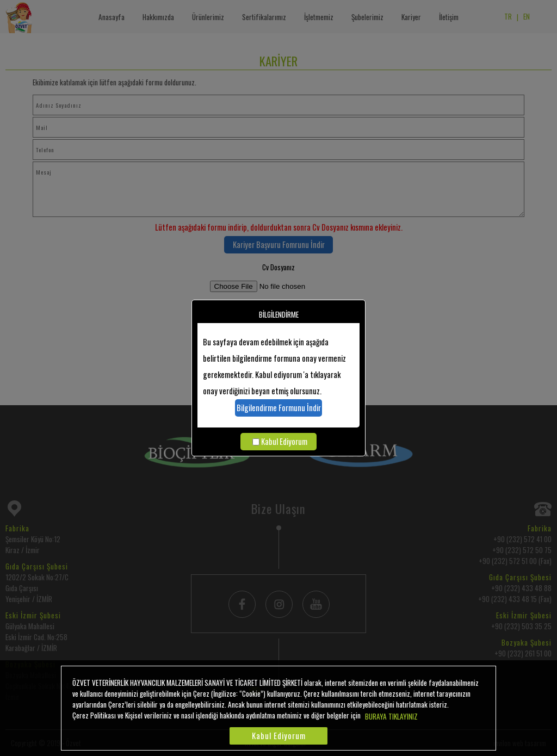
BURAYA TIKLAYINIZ (391, 716)
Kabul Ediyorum (284, 441)
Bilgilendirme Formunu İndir (279, 408)
